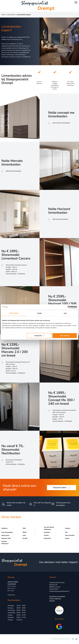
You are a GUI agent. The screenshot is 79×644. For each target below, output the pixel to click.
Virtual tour (11, 595)
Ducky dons (5, 535)
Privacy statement (55, 599)
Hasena (68, 528)
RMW (25, 532)
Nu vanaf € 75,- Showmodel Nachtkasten (13, 450)
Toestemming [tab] (14, 313)
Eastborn (5, 528)
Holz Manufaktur (7, 532)
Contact (11, 591)
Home (3, 15)
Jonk (24, 535)
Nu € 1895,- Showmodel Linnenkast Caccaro (16, 255)
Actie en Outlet (13, 582)
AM (66, 532)
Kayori (67, 538)
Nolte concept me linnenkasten (61, 115)
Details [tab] (40, 313)
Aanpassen (39, 335)
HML (24, 528)
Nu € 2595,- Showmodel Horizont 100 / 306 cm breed (62, 302)
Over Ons (11, 588)
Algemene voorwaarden (57, 596)
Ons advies (12, 586)
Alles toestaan (65, 335)
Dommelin (47, 538)
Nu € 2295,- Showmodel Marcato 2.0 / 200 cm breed (15, 350)
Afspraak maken (62, 488)
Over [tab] (65, 313)
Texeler (46, 535)
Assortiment (11, 15)
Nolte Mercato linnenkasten (12, 163)
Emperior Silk (6, 538)
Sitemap (52, 601)
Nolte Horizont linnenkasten (59, 211)
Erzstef (25, 538)
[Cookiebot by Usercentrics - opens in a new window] (69, 307)
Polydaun (47, 532)
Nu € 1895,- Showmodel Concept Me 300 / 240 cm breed (61, 398)
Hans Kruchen (70, 535)
